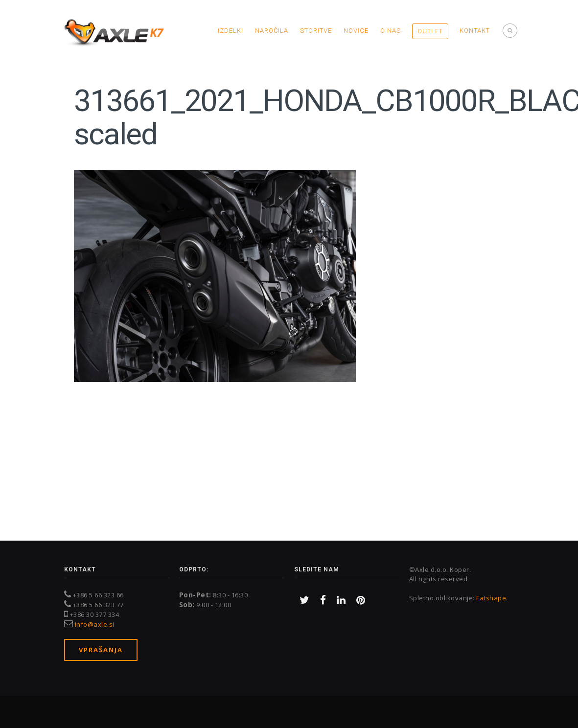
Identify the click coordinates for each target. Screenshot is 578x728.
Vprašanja (101, 650)
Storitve (316, 31)
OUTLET (430, 31)
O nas (391, 31)
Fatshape (491, 598)
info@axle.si (95, 624)
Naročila (272, 31)
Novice (356, 31)
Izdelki (231, 31)
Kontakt (475, 31)
